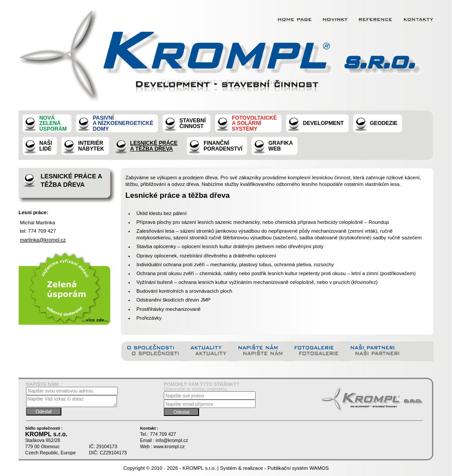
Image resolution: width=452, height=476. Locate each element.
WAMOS (319, 468)
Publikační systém (288, 468)
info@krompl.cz (172, 440)
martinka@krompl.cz (43, 240)
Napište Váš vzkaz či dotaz (72, 401)
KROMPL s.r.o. (200, 468)
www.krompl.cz (169, 446)
